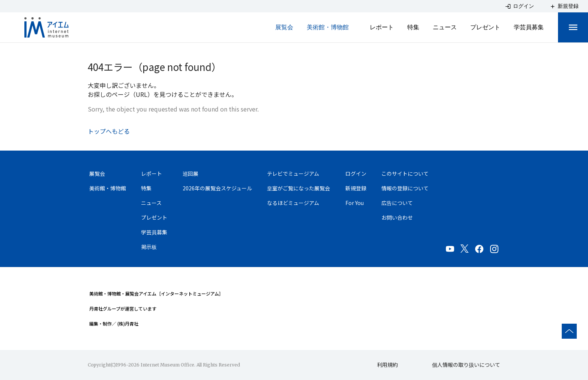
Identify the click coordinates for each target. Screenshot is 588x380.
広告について (397, 203)
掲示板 (149, 247)
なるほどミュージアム (293, 203)
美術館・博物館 (328, 27)
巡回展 (190, 173)
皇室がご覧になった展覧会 (298, 188)
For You (355, 203)
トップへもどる (109, 131)
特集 (413, 27)
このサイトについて (405, 173)
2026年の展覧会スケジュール (217, 188)
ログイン (356, 173)
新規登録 (356, 188)
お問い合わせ (397, 217)
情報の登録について (405, 188)
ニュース (445, 27)
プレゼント (485, 27)
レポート (382, 27)
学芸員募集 (529, 27)
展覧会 (284, 27)
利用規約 (387, 365)
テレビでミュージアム (293, 173)
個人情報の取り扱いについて (466, 365)
